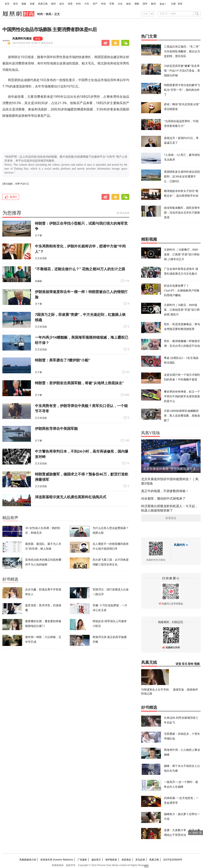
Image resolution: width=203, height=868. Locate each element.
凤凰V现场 (150, 433)
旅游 (128, 4)
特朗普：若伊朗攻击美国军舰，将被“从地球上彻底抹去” (79, 383)
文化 (120, 4)
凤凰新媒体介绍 (28, 860)
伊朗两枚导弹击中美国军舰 (56, 428)
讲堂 (178, 664)
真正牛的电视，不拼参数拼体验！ (165, 491)
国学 (145, 4)
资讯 (15, 4)
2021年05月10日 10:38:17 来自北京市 (33, 43)
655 (127, 395)
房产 (95, 4)
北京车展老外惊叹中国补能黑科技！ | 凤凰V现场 (170, 481)
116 (127, 281)
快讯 (49, 14)
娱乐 (62, 4)
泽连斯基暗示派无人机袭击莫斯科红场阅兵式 (71, 497)
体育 (70, 4)
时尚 (79, 4)
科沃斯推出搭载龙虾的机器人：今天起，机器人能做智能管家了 (170, 508)
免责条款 (126, 860)
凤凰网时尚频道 (22, 39)
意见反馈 (140, 860)
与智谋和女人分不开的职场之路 (155, 691)
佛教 (137, 4)
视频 (24, 4)
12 (128, 463)
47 (128, 372)
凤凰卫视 (43, 4)
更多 (162, 4)
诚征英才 (96, 860)
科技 (103, 4)
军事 (112, 4)
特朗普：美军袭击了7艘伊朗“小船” (62, 360)
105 (127, 441)
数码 (153, 4)
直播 (32, 4)
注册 (173, 4)
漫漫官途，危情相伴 (185, 689)
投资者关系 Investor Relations (57, 860)
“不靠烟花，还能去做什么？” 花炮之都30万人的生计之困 (80, 269)
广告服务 (82, 860)
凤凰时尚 (179, 545)
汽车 (87, 4)
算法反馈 (124, 213)
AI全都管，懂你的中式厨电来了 (163, 498)
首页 (7, 4)
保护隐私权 (111, 860)
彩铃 (191, 664)
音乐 (185, 664)
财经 (54, 4)
